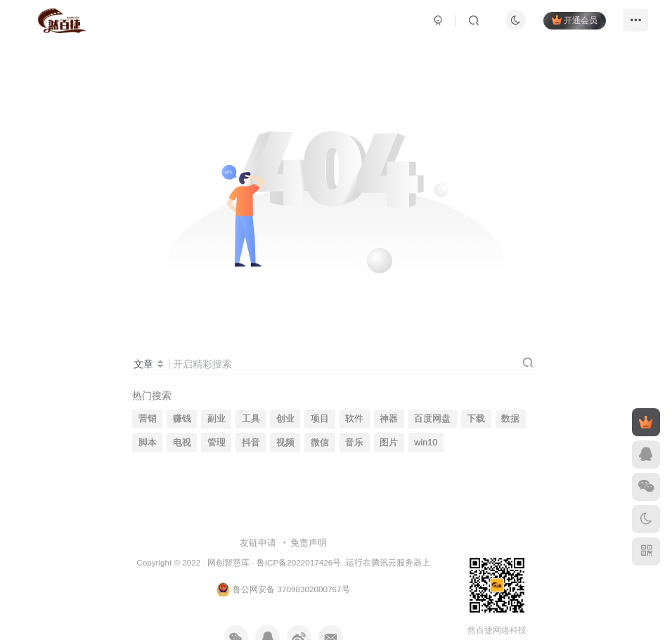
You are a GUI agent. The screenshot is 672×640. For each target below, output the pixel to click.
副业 (217, 419)
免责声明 (309, 543)
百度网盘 (432, 419)
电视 (182, 443)
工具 (251, 419)
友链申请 (258, 543)
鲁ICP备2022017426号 (299, 562)
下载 (476, 419)
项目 (320, 419)
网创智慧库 (228, 562)
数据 (510, 419)
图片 (389, 443)
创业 (285, 419)
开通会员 (570, 23)
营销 (148, 419)
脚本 (148, 443)
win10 (426, 443)
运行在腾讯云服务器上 (388, 562)
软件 (354, 419)
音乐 (354, 443)
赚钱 (182, 419)
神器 (389, 419)
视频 (285, 443)
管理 (217, 443)
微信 (320, 443)
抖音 (251, 443)
